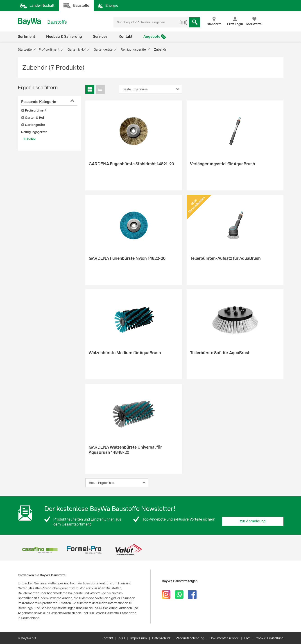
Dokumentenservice (224, 638)
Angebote (152, 37)
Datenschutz (161, 638)
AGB (122, 638)
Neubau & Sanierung (64, 37)
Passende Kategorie (39, 102)
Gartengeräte (33, 125)
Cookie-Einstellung (270, 638)
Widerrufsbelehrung (190, 638)
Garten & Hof (33, 118)
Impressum (139, 638)
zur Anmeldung (253, 521)
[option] (40, 550)
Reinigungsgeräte (34, 132)
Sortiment (26, 37)
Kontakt (126, 37)
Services (100, 37)
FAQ (247, 638)
